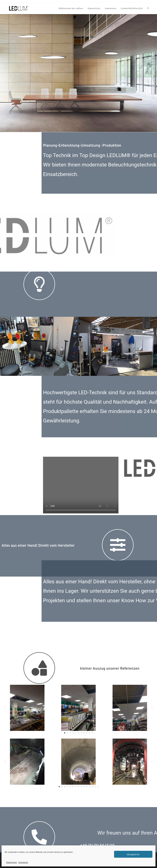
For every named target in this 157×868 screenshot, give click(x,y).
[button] (3, 73)
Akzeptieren (133, 854)
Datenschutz (11, 862)
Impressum (23, 862)
